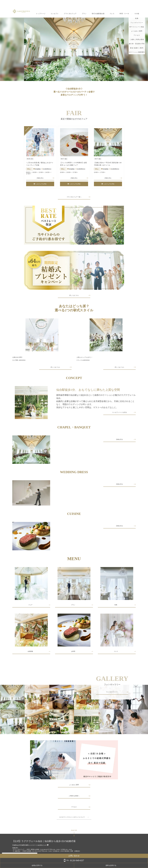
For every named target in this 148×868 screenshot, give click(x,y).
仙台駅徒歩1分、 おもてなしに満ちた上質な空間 (88, 391)
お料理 (73, 653)
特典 (116, 606)
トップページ (41, 14)
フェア (30, 606)
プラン (84, 14)
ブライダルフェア (70, 14)
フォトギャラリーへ (112, 694)
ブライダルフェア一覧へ (74, 198)
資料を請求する (140, 865)
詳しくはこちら (74, 296)
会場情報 (30, 653)
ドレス (112, 14)
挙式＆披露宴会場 (98, 14)
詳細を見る (40, 178)
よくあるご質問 (74, 787)
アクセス (74, 809)
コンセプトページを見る (120, 414)
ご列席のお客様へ (74, 798)
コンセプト (55, 14)
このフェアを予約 (40, 185)
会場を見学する (123, 865)
